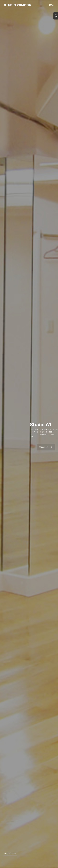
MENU (52, 5)
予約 (56, 16)
